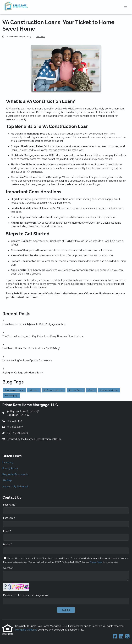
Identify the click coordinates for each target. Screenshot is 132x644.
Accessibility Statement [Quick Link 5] (15, 487)
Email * (7, 531)
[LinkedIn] (121, 637)
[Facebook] (115, 637)
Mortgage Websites (26, 630)
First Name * (10, 505)
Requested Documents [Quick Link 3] (15, 474)
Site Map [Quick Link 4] (7, 480)
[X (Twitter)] (127, 637)
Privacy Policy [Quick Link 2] (10, 468)
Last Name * (10, 518)
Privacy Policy (96, 562)
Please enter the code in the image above (26, 595)
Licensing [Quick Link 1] (8, 462)
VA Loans (41, 37)
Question (8, 568)
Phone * (8, 545)
